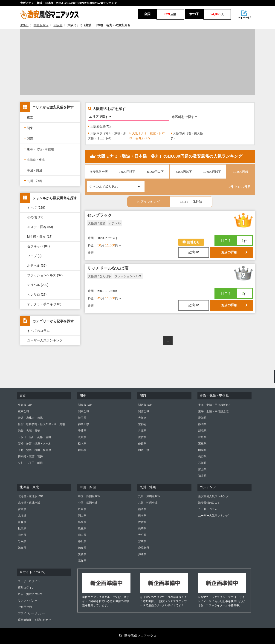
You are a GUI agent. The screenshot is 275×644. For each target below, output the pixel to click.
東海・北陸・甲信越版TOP (215, 405)
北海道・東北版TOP (30, 496)
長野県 (202, 456)
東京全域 (23, 411)
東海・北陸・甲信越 (39, 149)
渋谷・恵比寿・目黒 (30, 418)
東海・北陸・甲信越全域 (213, 411)
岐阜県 (202, 437)
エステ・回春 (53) (40, 227)
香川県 (82, 541)
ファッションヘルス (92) (45, 275)
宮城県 (22, 509)
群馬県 (82, 450)
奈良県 (142, 444)
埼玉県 (82, 418)
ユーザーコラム (208, 509)
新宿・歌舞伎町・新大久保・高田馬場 (41, 424)
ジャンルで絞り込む (117, 185)
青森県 (22, 522)
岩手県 (22, 541)
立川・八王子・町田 (30, 463)
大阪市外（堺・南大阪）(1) (189, 136)
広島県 (82, 509)
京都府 (142, 424)
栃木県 (82, 444)
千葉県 (82, 431)
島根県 (82, 528)
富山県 (202, 469)
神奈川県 (84, 424)
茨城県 (82, 437)
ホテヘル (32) (37, 266)
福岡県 (142, 509)
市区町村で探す (184, 117)
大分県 (142, 535)
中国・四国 (33, 170)
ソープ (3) (34, 256)
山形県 (22, 535)
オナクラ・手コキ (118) (44, 304)
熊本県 (142, 516)
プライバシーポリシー (32, 613)
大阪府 (58, 25)
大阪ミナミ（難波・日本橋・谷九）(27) (147, 136)
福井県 (202, 476)
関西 (28, 138)
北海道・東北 (34, 159)
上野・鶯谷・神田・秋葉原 (35, 450)
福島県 (22, 548)
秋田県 (22, 528)
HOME (24, 25)
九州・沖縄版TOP (149, 496)
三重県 (202, 444)
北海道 (22, 516)
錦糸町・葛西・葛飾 (30, 456)
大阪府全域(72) (99, 126)
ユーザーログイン (29, 581)
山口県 (82, 535)
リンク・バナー (28, 601)
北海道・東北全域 (29, 503)
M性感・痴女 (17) (40, 237)
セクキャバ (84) (39, 246)
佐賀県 (142, 522)
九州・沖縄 (33, 180)
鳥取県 (82, 522)
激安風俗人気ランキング (213, 496)
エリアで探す (100, 117)
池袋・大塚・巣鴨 (29, 431)
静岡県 (202, 424)
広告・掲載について (30, 594)
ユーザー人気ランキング (45, 340)
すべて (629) (36, 208)
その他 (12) (35, 217)
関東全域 (84, 411)
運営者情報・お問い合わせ (35, 620)
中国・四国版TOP (89, 496)
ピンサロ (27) (37, 295)
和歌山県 (144, 450)
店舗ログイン (26, 588)
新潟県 (202, 431)
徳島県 (82, 548)
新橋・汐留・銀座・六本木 (35, 444)
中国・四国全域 (88, 503)
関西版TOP (41, 25)
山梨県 (202, 450)
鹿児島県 (144, 548)
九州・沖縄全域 (148, 503)
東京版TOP (25, 405)
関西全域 (144, 411)
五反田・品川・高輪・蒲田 (35, 437)
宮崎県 (142, 541)
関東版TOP (85, 405)
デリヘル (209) (38, 285)
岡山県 (82, 516)
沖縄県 (142, 554)
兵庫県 (142, 431)
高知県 (82, 561)
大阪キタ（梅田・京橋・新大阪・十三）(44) (107, 136)
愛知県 (202, 418)
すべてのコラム (38, 331)
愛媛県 (82, 554)
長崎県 (142, 528)
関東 (28, 128)
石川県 (202, 463)
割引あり (191, 242)
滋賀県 (142, 437)
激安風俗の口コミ (209, 503)
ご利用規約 (25, 607)
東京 (28, 117)
